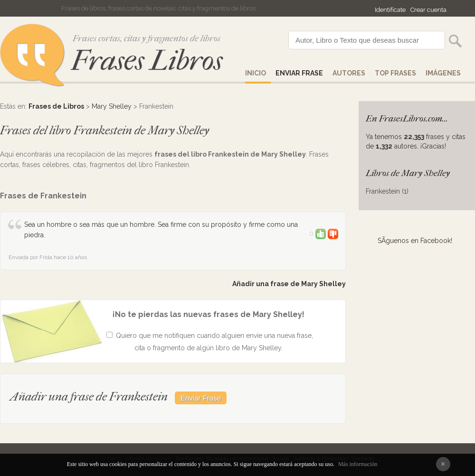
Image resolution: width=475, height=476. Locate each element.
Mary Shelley (112, 106)
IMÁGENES (443, 73)
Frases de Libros (56, 106)
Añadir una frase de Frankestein (89, 397)
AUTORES (349, 73)
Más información (358, 464)
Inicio (256, 73)
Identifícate (390, 10)
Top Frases (395, 73)
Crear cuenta (428, 10)
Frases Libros (147, 61)
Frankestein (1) (387, 191)
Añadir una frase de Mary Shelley (289, 284)
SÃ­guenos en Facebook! (415, 241)
